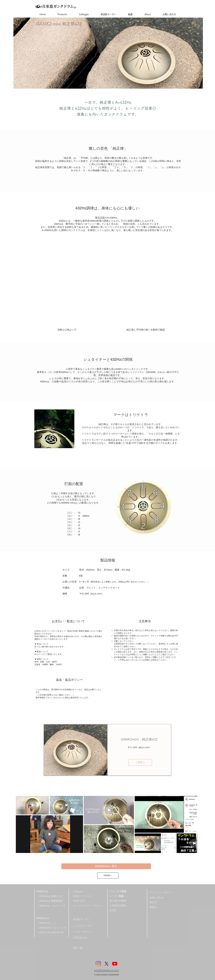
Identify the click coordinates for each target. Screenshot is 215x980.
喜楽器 (48, 6)
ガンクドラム (63, 6)
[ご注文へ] (140, 762)
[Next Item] (192, 824)
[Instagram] (98, 964)
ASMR (113, 910)
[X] (107, 964)
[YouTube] (115, 964)
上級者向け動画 (118, 906)
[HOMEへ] (108, 875)
